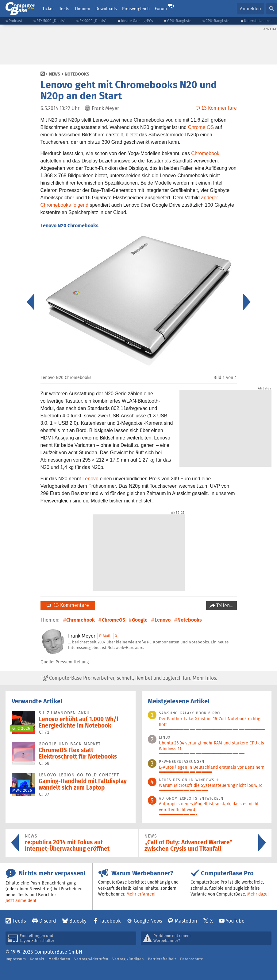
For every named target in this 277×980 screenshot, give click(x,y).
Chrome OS (201, 127)
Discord (48, 921)
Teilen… (224, 605)
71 (44, 732)
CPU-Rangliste (217, 21)
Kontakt (37, 959)
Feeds (19, 921)
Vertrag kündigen (128, 959)
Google (140, 620)
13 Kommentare (68, 605)
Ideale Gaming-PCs (137, 21)
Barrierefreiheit (162, 959)
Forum (161, 9)
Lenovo (90, 479)
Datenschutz (191, 959)
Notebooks (77, 74)
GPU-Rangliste (179, 21)
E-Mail (105, 636)
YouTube (235, 921)
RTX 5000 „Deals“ (51, 21)
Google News (148, 921)
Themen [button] (82, 9)
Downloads (106, 9)
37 (44, 794)
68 (44, 763)
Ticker (48, 9)
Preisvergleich (136, 9)
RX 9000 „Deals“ (93, 21)
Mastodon (186, 921)
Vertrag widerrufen (91, 959)
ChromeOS (113, 620)
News (55, 74)
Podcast (15, 21)
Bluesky (78, 921)
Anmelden (250, 8)
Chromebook (205, 153)
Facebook (110, 921)
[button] (272, 9)
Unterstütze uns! (258, 21)
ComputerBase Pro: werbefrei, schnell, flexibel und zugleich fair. (129, 678)
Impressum (16, 959)
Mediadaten (59, 959)
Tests (64, 9)
